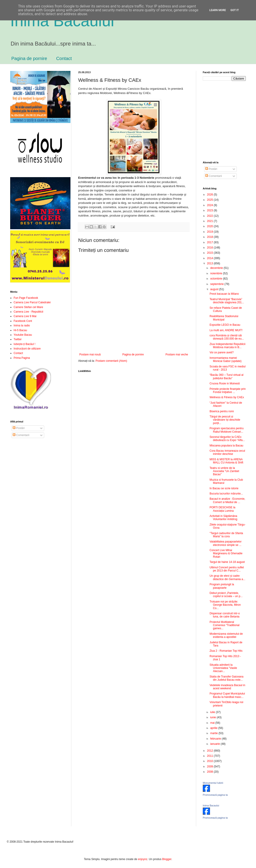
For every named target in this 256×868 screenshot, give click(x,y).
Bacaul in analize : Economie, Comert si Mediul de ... (227, 500)
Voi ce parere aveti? (222, 352)
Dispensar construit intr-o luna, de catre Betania (225, 615)
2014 (210, 258)
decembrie (217, 268)
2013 (210, 263)
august (215, 289)
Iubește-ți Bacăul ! (24, 344)
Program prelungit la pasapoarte (222, 586)
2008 (210, 772)
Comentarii (21, 435)
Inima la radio (22, 325)
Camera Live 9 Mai (25, 316)
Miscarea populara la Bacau (226, 446)
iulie (213, 712)
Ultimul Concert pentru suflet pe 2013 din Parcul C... (227, 569)
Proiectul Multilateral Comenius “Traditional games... (225, 625)
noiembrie (217, 273)
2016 (210, 248)
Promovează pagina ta (215, 795)
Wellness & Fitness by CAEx (227, 397)
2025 (210, 200)
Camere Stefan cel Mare (28, 307)
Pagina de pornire (29, 58)
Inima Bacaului (211, 805)
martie (214, 733)
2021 (210, 221)
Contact (64, 58)
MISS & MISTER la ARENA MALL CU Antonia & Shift (226, 461)
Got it (235, 10)
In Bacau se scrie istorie (224, 488)
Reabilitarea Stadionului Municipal (224, 318)
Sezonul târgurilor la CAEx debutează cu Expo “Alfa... (227, 439)
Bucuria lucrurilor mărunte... (226, 494)
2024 (210, 205)
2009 (210, 767)
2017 (210, 242)
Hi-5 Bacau (20, 330)
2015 (210, 253)
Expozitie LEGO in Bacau (225, 325)
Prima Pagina (22, 358)
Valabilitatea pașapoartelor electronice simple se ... (226, 543)
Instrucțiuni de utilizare (27, 349)
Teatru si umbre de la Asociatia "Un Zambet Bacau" (224, 471)
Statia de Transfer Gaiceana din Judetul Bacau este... (226, 678)
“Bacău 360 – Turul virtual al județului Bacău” (226, 376)
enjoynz (143, 859)
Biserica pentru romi (222, 411)
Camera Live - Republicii (28, 312)
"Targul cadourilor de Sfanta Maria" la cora (226, 535)
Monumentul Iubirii (213, 783)
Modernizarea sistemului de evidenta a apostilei (226, 635)
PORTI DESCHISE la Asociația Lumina (222, 509)
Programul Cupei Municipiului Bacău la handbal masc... (227, 695)
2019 (210, 232)
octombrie (217, 279)
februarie (216, 739)
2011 (210, 756)
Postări (19, 428)
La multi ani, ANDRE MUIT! (226, 330)
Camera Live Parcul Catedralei (32, 302)
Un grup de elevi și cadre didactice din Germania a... (227, 577)
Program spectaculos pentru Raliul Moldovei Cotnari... (227, 430)
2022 (210, 216)
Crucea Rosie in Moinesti (225, 383)
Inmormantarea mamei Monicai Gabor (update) (226, 359)
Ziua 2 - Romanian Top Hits (226, 651)
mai (213, 723)
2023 (210, 210)
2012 (210, 751)
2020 (210, 226)
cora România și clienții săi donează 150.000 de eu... (227, 337)
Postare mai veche (177, 354)
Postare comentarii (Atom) (111, 361)
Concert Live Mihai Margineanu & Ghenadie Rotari (226, 553)
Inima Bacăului (62, 21)
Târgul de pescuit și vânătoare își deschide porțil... (225, 420)
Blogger (167, 859)
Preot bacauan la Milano (224, 294)
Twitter (18, 339)
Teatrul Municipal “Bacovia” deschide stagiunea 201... (227, 301)
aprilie (214, 728)
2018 (210, 237)
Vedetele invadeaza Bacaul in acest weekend (227, 687)
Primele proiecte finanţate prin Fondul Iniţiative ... (228, 391)
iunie (214, 717)
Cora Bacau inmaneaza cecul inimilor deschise (227, 452)
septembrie (217, 284)
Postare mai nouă (90, 354)
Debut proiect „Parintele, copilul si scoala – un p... (226, 595)
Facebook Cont (23, 321)
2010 (210, 761)
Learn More (218, 10)
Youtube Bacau (23, 335)
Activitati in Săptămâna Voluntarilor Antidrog (223, 518)
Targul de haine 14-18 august (227, 562)
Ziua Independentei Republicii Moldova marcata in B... (227, 346)
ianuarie (215, 744)
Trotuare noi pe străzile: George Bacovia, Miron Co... (225, 605)
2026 (210, 195)
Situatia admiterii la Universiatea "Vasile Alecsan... (223, 668)
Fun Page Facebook (26, 298)
